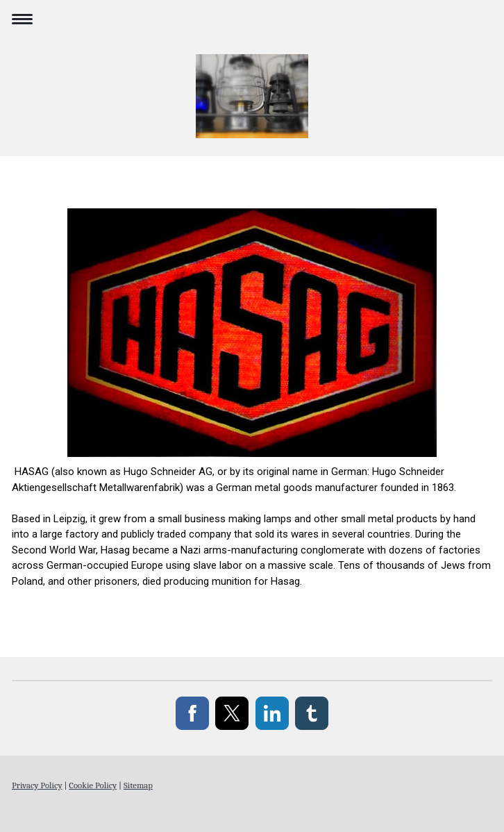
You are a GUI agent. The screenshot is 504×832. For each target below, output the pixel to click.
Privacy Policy (37, 785)
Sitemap (138, 785)
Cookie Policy (93, 785)
